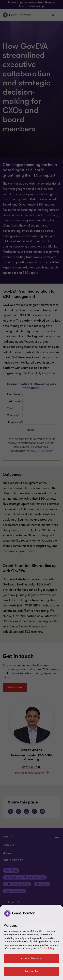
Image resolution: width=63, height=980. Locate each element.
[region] (31, 942)
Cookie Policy (47, 948)
